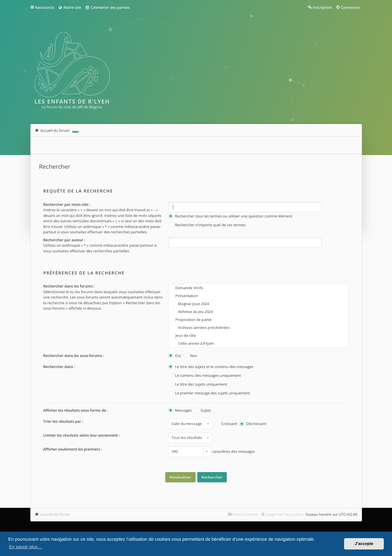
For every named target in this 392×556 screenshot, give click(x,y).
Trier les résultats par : (63, 421)
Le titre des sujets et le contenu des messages (211, 367)
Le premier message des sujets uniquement (209, 393)
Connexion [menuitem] (350, 7)
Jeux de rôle (258, 335)
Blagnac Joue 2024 (258, 304)
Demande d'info (258, 288)
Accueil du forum (56, 514)
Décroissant (253, 424)
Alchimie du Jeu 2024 (258, 312)
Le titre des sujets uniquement (198, 385)
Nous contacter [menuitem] (246, 514)
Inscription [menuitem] (322, 7)
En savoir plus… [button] (26, 547)
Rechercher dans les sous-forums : (74, 356)
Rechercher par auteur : (64, 240)
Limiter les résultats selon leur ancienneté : (82, 435)
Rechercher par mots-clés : (67, 204)
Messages (180, 411)
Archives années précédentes (258, 327)
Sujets (203, 411)
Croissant (226, 424)
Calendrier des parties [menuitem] (107, 7)
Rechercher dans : (59, 367)
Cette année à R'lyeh (258, 343)
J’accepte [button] (364, 544)
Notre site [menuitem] (70, 7)
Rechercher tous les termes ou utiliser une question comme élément (230, 216)
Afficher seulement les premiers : (73, 449)
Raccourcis (45, 7)
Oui (175, 356)
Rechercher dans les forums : (69, 286)
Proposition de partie (258, 320)
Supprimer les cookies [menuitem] (284, 514)
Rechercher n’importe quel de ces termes (207, 225)
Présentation (258, 296)
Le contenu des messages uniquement (205, 376)
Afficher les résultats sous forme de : (76, 410)
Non (190, 356)
